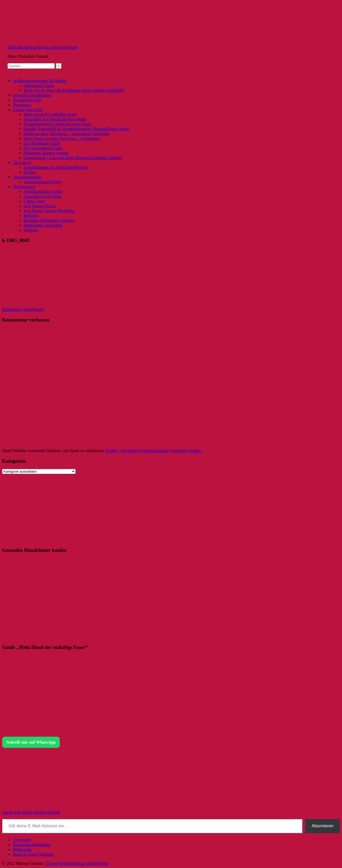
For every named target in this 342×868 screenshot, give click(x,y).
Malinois (31, 215)
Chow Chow (34, 201)
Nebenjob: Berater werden (46, 153)
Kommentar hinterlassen (23, 309)
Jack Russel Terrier (40, 206)
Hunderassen (24, 187)
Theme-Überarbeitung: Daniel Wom (77, 863)
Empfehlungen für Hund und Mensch (55, 167)
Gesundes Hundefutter (32, 95)
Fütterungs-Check (39, 85)
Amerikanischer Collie (43, 191)
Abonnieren (322, 826)
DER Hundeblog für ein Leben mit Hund (42, 47)
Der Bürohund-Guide (42, 143)
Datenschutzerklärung (32, 845)
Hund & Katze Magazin (33, 854)
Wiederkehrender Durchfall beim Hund (57, 124)
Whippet (31, 230)
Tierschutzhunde (27, 177)
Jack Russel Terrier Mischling (49, 211)
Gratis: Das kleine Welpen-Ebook (31, 812)
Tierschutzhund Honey (43, 182)
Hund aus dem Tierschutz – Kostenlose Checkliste (67, 134)
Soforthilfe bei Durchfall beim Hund (55, 119)
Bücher (30, 172)
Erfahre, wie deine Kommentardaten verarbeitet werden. (154, 451)
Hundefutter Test (27, 100)
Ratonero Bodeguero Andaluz (49, 220)
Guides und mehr (28, 110)
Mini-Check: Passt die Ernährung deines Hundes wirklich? (74, 90)
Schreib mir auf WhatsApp (31, 742)
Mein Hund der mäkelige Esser (50, 114)
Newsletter (22, 105)
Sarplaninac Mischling (43, 225)
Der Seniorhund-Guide (43, 148)
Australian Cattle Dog (42, 196)
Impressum (22, 849)
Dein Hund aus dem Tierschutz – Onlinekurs (62, 138)
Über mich (22, 162)
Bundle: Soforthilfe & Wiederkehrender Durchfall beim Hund (76, 129)
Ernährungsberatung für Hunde (39, 81)
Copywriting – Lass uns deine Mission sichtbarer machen (73, 158)
